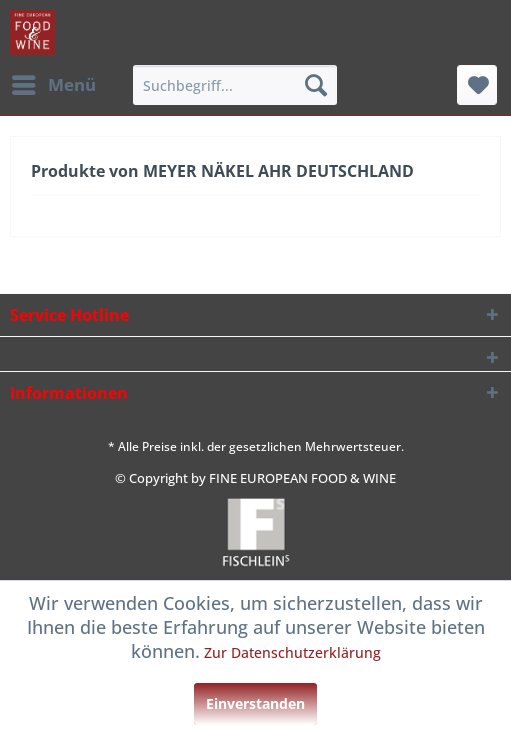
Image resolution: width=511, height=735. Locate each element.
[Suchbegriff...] (235, 85)
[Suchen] (316, 85)
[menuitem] (53, 85)
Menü (54, 82)
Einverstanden (255, 703)
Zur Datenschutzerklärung (292, 652)
